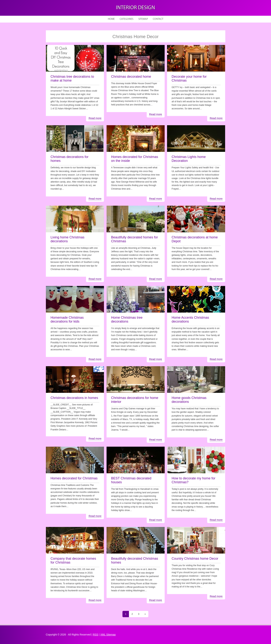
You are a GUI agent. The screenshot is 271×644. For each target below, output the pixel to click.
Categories (127, 19)
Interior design (135, 8)
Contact (158, 19)
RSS (96, 635)
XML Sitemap (108, 635)
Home (111, 19)
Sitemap (143, 19)
